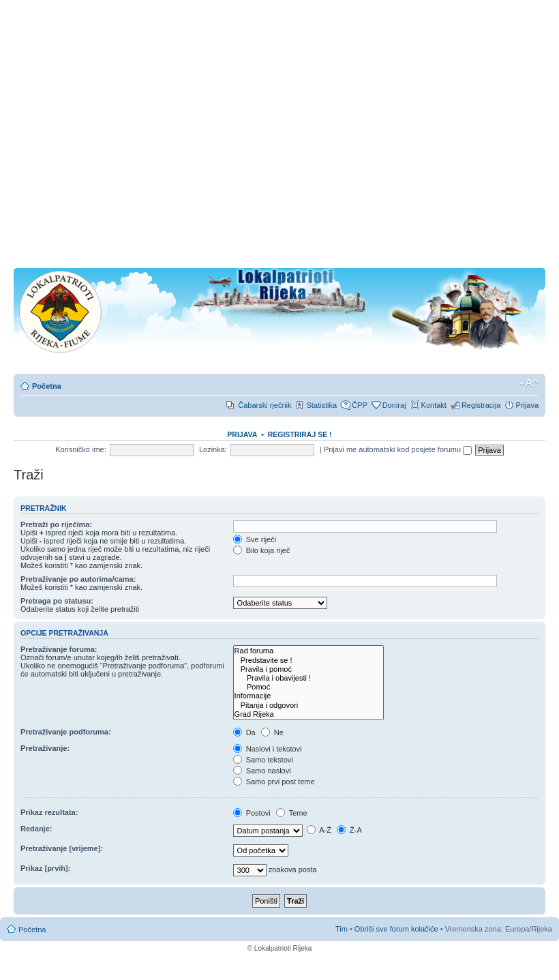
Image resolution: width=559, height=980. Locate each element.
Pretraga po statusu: (57, 601)
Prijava (527, 405)
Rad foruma (308, 651)
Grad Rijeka (308, 714)
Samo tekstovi (263, 760)
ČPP (360, 405)
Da (244, 732)
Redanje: (36, 829)
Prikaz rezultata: (49, 812)
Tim (342, 929)
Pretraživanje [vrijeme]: (62, 848)
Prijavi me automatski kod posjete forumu (398, 449)
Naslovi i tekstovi (268, 749)
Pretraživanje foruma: (59, 649)
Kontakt (434, 405)
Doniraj (394, 405)
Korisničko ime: (81, 449)
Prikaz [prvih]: (45, 868)
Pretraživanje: (45, 748)
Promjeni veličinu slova (529, 383)
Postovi (252, 813)
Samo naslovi (262, 771)
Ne (272, 732)
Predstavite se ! (308, 660)
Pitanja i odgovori (308, 706)
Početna (47, 386)
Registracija (481, 405)
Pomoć (308, 687)
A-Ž (319, 830)
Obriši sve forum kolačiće (396, 929)
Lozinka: (213, 449)
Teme (292, 813)
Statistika (321, 405)
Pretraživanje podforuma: (66, 732)
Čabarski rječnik (265, 405)
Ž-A (349, 830)
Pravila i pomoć (308, 669)
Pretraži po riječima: (56, 524)
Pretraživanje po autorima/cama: (78, 579)
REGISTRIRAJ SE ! (300, 434)
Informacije (308, 696)
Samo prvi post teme (274, 782)
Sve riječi (255, 539)
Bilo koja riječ (262, 550)
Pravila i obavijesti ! (308, 678)
